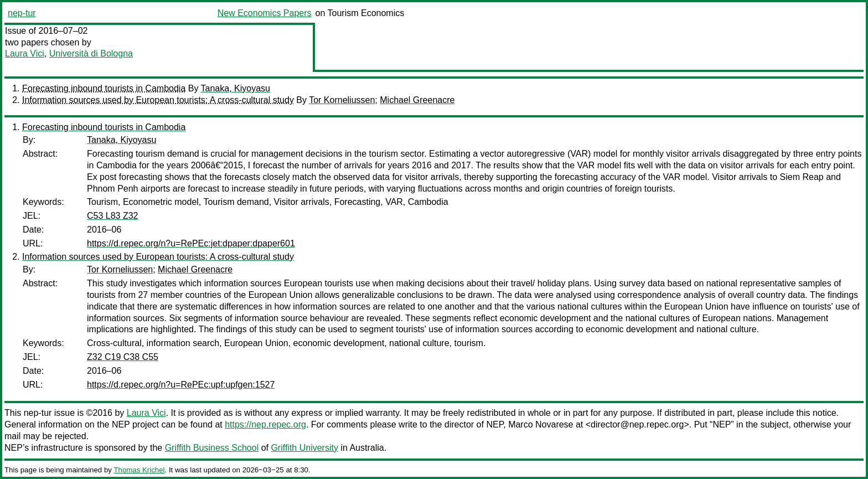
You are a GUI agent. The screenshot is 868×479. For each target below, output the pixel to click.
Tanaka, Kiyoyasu (236, 88)
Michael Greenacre (417, 100)
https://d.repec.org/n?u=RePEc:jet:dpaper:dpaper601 (191, 243)
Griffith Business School (212, 448)
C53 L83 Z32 (113, 216)
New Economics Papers (265, 13)
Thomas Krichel (139, 470)
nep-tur (22, 13)
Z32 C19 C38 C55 (123, 357)
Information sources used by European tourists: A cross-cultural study (158, 100)
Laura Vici (25, 53)
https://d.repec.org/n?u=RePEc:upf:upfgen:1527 (181, 385)
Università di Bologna (91, 53)
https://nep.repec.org (265, 424)
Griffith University (304, 448)
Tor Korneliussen (342, 100)
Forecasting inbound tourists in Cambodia (104, 88)
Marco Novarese (541, 424)
